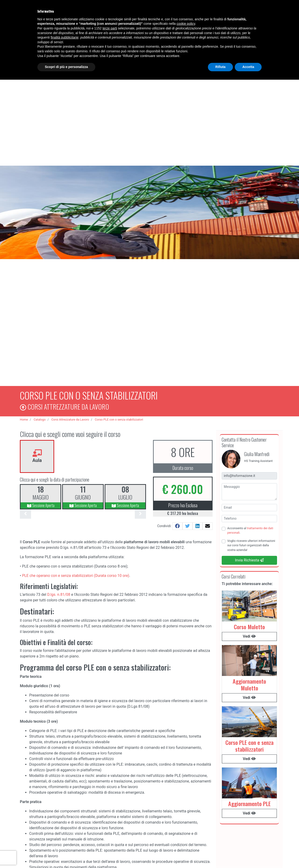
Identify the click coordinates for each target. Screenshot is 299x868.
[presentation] (25, 513)
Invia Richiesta (249, 559)
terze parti (110, 28)
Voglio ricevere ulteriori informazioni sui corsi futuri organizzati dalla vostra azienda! (251, 544)
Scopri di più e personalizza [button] (66, 67)
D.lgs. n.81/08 (59, 593)
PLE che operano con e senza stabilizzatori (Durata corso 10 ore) (76, 574)
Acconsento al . (250, 529)
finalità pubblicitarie (65, 37)
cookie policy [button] (186, 24)
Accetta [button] (248, 67)
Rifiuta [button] (221, 67)
